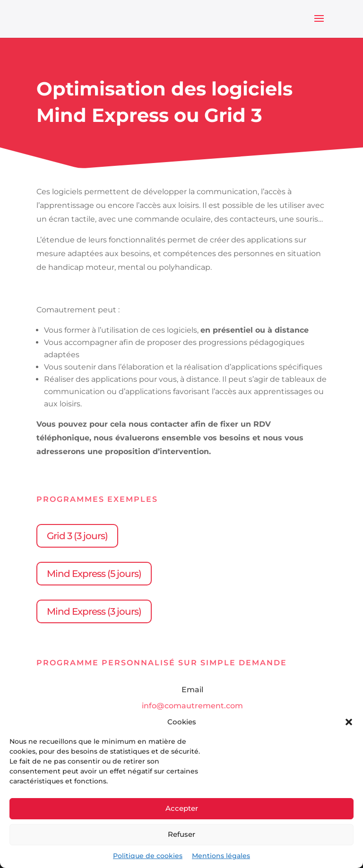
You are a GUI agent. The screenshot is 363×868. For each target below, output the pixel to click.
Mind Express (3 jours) (94, 611)
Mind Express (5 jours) (94, 574)
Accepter (182, 808)
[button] (349, 722)
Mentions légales (221, 856)
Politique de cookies (148, 856)
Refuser (181, 834)
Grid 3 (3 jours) (77, 536)
